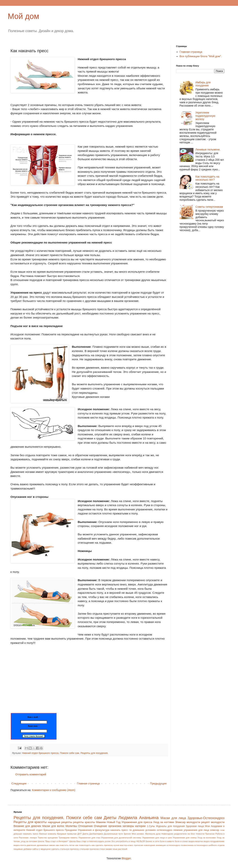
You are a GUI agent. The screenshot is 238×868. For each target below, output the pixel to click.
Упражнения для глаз (89, 838)
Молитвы (71, 826)
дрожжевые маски (46, 845)
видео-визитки (196, 841)
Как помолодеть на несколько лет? (207, 178)
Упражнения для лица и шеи (157, 838)
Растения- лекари (28, 838)
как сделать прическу (102, 845)
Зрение (127, 834)
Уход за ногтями (164, 822)
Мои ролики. (138, 834)
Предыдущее (158, 783)
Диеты (110, 818)
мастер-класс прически (131, 845)
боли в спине (181, 841)
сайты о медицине (41, 849)
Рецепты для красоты (30, 822)
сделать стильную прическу (65, 849)
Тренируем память (68, 838)
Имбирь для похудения (203, 84)
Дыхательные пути (113, 834)
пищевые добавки (23, 849)
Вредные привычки (67, 834)
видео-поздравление (214, 841)
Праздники (71, 830)
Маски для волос (53, 826)
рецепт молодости (213, 822)
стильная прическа (89, 849)
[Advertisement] (43, 676)
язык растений (120, 849)
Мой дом (24, 16)
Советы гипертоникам (209, 207)
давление (31, 845)
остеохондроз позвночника (180, 845)
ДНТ (80, 834)
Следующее (19, 783)
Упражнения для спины (184, 838)
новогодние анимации (155, 845)
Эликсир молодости (187, 822)
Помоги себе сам (70, 753)
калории (140, 826)
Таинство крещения (48, 838)
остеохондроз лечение (170, 830)
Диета (85, 834)
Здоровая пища (195, 826)
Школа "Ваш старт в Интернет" (53, 841)
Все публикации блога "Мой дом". (201, 56)
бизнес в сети (152, 841)
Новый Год (114, 822)
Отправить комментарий (31, 774)
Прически (210, 834)
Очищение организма (108, 826)
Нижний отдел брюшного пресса (40, 753)
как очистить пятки (65, 845)
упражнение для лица (196, 830)
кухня (116, 845)
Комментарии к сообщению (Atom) (54, 790)
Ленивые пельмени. (208, 150)
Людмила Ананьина (138, 818)
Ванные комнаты (48, 834)
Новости (200, 834)
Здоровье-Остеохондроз (206, 818)
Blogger (126, 858)
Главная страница (88, 783)
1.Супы (151, 826)
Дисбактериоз (96, 834)
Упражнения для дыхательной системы (121, 838)
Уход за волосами (207, 838)
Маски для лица (173, 818)
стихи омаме (106, 849)
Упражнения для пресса (137, 822)
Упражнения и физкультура (94, 830)
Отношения (85, 826)
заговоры (128, 826)
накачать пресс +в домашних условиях (133, 830)
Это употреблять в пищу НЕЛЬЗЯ (128, 841)
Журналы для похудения (170, 826)
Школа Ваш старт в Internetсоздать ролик (90, 841)
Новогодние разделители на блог (178, 834)
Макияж (101, 822)
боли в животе (167, 841)
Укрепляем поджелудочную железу (205, 116)
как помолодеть (83, 845)
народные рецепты (60, 822)
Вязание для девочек (27, 826)
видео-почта (20, 845)
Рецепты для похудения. (94, 753)
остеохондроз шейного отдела (209, 845)
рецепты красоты (84, 822)
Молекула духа (153, 834)
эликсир (215, 830)
